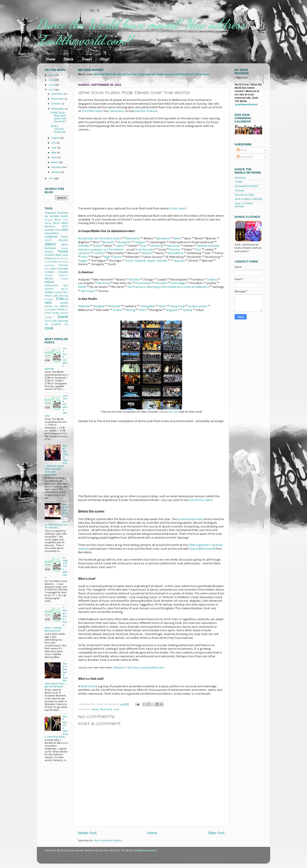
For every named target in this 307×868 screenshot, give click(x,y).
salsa (48, 303)
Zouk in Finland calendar (244, 205)
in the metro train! (108, 239)
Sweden (62, 310)
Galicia (120, 246)
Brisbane (114, 306)
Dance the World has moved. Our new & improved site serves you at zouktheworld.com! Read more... (152, 74)
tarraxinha (64, 313)
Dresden (84, 246)
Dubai (97, 246)
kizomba (63, 269)
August (56, 138)
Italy (47, 269)
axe (46, 216)
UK (46, 324)
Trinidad (48, 321)
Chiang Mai (147, 306)
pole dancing (61, 296)
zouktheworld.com (246, 105)
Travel (87, 59)
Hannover (173, 246)
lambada (49, 272)
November (58, 99)
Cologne (140, 242)
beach (65, 216)
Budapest (124, 242)
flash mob (88, 687)
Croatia (64, 237)
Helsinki (202, 246)
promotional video (190, 519)
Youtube (239, 191)
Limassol (84, 253)
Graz (144, 246)
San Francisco (137, 287)
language (63, 272)
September (58, 109)
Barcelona (163, 239)
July (54, 143)
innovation (63, 262)
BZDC (65, 227)
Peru (66, 292)
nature (49, 282)
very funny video (201, 500)
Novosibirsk (175, 253)
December (58, 94)
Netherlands (51, 286)
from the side (145, 250)
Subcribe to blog (244, 195)
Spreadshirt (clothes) (247, 186)
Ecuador (65, 248)
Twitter (239, 182)
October (56, 104)
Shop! (105, 59)
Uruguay (56, 324)
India (55, 262)
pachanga (58, 292)
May (54, 153)
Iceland (48, 262)
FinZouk (50, 255)
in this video (177, 209)
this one (173, 412)
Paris (84, 257)
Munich (147, 253)
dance (96, 710)
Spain (54, 310)
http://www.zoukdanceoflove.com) (146, 668)
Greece (65, 259)
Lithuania (49, 276)
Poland (48, 296)
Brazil (65, 223)
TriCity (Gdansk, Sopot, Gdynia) (146, 261)
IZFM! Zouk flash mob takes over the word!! (59, 117)
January (56, 172)
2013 (51, 85)
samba (64, 303)
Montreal (104, 283)
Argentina (50, 213)
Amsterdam (86, 239)
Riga (107, 257)
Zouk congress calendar (248, 199)
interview (63, 266)
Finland (63, 252)
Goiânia (212, 280)
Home (51, 59)
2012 (51, 90)
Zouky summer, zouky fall (58, 129)
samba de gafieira (56, 306)
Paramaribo (143, 283)
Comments (245, 157)
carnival (49, 230)
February (57, 167)
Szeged (83, 261)
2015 (51, 75)
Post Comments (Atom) (108, 841)
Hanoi (162, 306)
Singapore (172, 310)
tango (56, 313)
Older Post (216, 833)
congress (51, 237)
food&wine (50, 259)
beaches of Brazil (146, 111)
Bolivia (57, 223)
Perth (142, 310)
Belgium (49, 220)
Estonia (49, 252)
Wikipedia (119, 668)
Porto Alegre (178, 283)
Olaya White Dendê (202, 549)
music (65, 279)
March (55, 162)
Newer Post (87, 833)
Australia (63, 213)
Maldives (64, 276)
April (54, 158)
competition (52, 233)
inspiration (50, 266)
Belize (58, 220)
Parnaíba (161, 283)
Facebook (240, 178)
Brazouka (50, 227)
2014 (51, 80)
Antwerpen (133, 239)
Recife (82, 287)
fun (59, 259)
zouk (117, 710)
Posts (242, 150)
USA (66, 324)
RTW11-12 (62, 299)
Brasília (134, 280)
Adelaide (84, 306)
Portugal (49, 300)
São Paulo (88, 291)
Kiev (198, 250)
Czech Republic (56, 240)
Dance (69, 59)
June (54, 148)
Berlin (177, 239)
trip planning (60, 321)
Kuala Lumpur (198, 306)
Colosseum (116, 111)
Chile (57, 230)
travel (63, 317)
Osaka (117, 310)
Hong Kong (177, 306)
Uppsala (179, 261)
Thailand (48, 318)
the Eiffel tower (92, 111)
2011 (51, 178)
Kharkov (175, 250)
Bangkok (99, 306)
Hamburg (156, 246)
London (99, 253)
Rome (117, 257)
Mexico (49, 279)
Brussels (109, 242)
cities (64, 230)
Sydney (187, 310)
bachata (55, 216)
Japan (53, 269)
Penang (130, 310)
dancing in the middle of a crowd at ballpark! (178, 287)
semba (48, 310)
